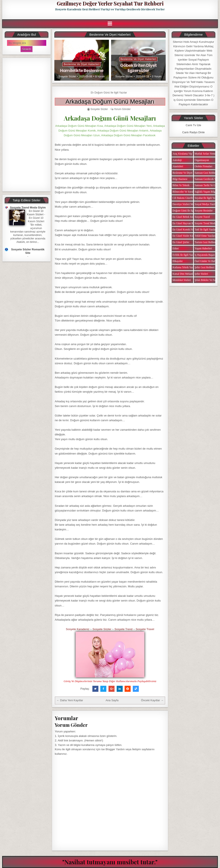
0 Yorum (100, 77)
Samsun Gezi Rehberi (206, 173)
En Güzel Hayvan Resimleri (187, 223)
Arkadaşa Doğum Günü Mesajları (110, 102)
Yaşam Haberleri (203, 248)
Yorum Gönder (122, 109)
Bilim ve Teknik (181, 185)
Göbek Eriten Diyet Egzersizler (138, 68)
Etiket (176, 248)
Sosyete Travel (145, 629)
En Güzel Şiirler (181, 242)
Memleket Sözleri (182, 280)
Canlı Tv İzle (193, 125)
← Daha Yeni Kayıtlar (70, 700)
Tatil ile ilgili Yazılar (205, 230)
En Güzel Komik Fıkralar (186, 230)
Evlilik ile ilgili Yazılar (184, 255)
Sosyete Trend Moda (205, 223)
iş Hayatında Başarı (205, 255)
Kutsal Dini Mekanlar (184, 274)
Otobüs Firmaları (203, 166)
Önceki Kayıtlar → (152, 700)
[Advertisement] (27, 125)
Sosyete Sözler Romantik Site (28, 251)
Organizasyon (202, 160)
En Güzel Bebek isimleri (185, 217)
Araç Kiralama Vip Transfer (187, 154)
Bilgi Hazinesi (180, 179)
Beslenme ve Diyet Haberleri (82, 64)
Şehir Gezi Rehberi (205, 267)
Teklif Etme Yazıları (205, 236)
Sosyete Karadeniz (78, 629)
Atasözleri (178, 166)
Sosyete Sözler (67, 77)
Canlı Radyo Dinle (193, 132)
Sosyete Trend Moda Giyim (28, 207)
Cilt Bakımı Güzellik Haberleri (189, 198)
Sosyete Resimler (204, 211)
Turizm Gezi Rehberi (206, 242)
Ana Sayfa (112, 700)
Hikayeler (178, 261)
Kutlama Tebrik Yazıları (185, 267)
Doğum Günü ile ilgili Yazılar (111, 93)
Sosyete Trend (124, 629)
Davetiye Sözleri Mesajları (186, 204)
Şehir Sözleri (201, 274)
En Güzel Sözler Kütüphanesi (188, 236)
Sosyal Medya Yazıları (206, 204)
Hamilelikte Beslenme (82, 70)
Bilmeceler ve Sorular (184, 192)
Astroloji (177, 160)
